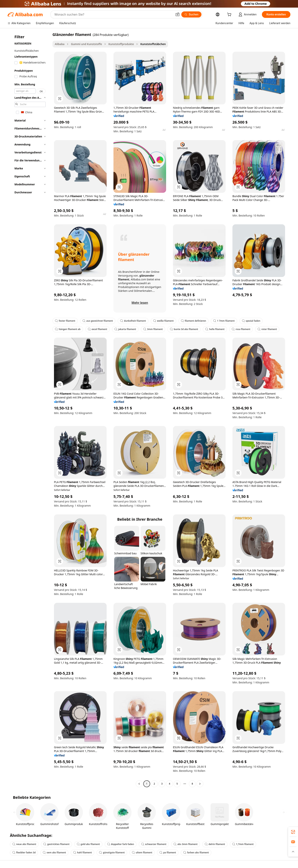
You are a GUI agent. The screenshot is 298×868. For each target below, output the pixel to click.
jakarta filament (125, 329)
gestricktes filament (56, 844)
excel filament (97, 329)
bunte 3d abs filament (184, 329)
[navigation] (29, 410)
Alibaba (60, 44)
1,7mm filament (243, 844)
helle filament (215, 329)
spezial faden (251, 321)
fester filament (65, 321)
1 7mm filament (224, 321)
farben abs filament (196, 853)
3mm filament (153, 329)
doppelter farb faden (121, 844)
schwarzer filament (154, 844)
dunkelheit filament (133, 321)
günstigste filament (112, 853)
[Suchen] (191, 14)
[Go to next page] (200, 784)
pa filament (168, 853)
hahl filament (82, 853)
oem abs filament (54, 853)
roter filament (267, 329)
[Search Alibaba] (113, 14)
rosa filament (241, 329)
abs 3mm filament (185, 844)
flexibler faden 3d (24, 853)
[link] (293, 832)
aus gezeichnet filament (98, 321)
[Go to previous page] (139, 784)
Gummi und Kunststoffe (86, 44)
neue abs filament (24, 844)
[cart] (230, 15)
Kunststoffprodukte (121, 44)
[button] (178, 14)
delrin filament (215, 844)
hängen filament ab (68, 329)
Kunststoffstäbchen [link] (153, 44)
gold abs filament (88, 844)
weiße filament (163, 321)
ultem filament (142, 853)
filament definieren (194, 321)
